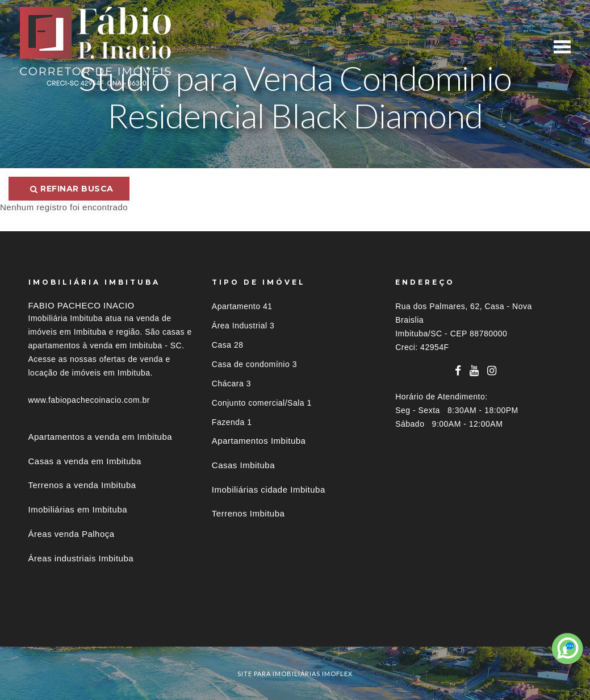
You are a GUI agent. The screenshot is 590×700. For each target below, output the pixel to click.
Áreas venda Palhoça (72, 534)
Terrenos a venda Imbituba (82, 485)
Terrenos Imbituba (248, 513)
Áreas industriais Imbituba (81, 558)
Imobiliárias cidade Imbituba (269, 489)
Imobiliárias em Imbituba (78, 509)
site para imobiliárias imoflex (295, 674)
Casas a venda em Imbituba (85, 461)
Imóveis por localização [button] (75, 626)
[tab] (295, 626)
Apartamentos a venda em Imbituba (101, 437)
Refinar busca (72, 189)
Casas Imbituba (243, 465)
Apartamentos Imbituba (259, 441)
